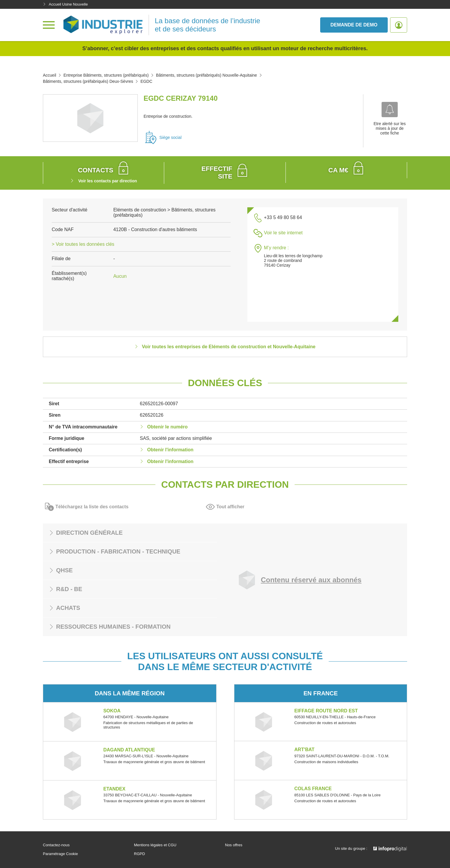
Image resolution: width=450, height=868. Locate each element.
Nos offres (234, 845)
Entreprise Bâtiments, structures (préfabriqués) (106, 75)
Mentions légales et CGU (155, 845)
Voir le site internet (283, 233)
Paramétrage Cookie (60, 854)
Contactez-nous (56, 845)
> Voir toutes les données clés (83, 244)
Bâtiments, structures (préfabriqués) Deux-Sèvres (88, 81)
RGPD (140, 854)
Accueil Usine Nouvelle (65, 4)
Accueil (49, 75)
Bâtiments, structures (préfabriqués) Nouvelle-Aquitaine (206, 75)
